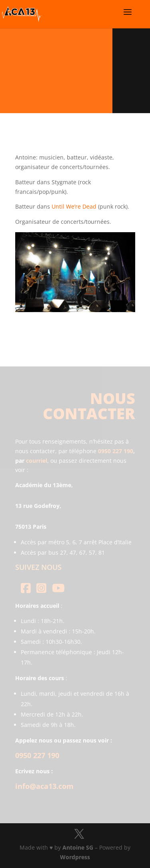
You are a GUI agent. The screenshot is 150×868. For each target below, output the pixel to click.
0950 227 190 (116, 451)
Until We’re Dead (74, 206)
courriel (37, 461)
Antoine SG (78, 847)
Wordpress (75, 857)
